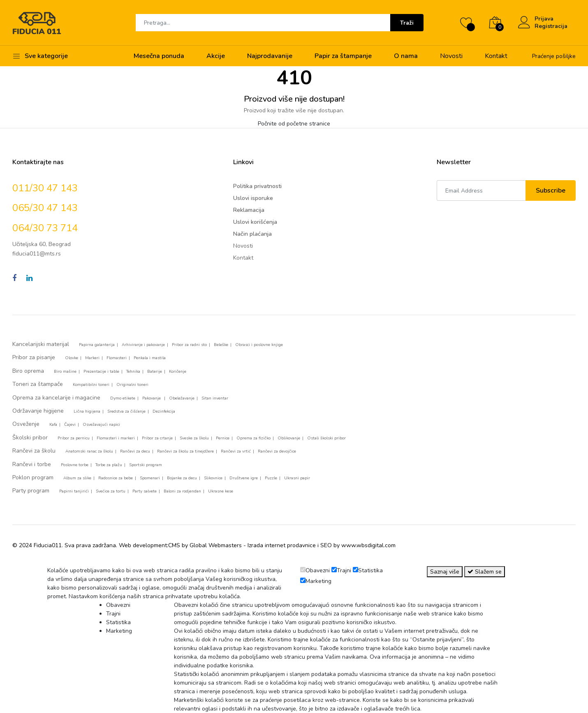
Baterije (155, 372)
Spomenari (150, 478)
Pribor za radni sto (189, 345)
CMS (174, 545)
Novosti (451, 56)
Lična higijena (87, 411)
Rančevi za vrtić (236, 451)
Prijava (544, 19)
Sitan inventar (215, 398)
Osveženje (26, 424)
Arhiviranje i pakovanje (143, 345)
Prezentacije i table (101, 372)
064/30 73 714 (45, 228)
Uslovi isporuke (253, 198)
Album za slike (77, 478)
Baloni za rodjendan (182, 491)
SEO (326, 545)
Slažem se (485, 572)
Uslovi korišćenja (255, 222)
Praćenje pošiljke (554, 56)
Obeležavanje (182, 398)
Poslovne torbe (75, 465)
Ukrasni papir (297, 478)
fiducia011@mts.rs (37, 254)
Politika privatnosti (257, 186)
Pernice (223, 438)
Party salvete (145, 491)
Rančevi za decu (135, 451)
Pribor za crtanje (157, 438)
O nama (406, 56)
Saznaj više (445, 572)
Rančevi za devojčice (277, 451)
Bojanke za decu (182, 478)
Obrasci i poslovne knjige (259, 345)
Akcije (216, 56)
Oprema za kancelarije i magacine (56, 398)
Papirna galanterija (97, 345)
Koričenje (178, 372)
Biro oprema (28, 371)
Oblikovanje (289, 438)
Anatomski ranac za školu (89, 451)
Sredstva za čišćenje (126, 411)
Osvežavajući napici (101, 425)
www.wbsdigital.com (368, 545)
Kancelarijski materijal (41, 344)
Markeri (92, 358)
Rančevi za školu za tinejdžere (185, 451)
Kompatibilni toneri (91, 385)
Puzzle (271, 478)
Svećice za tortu (111, 491)
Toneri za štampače (38, 384)
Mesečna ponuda (159, 56)
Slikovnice (213, 478)
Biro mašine (65, 372)
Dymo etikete (123, 398)
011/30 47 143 (45, 188)
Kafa (53, 425)
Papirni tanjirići (74, 491)
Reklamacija (249, 210)
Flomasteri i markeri (116, 438)
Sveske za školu (194, 438)
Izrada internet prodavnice (282, 545)
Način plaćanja (252, 234)
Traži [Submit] (407, 23)
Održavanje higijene (38, 411)
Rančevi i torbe (32, 464)
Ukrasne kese (221, 491)
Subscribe (551, 190)
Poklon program (33, 477)
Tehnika (133, 372)
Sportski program (146, 465)
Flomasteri (117, 358)
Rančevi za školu (34, 451)
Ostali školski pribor (326, 438)
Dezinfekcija (164, 411)
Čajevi (70, 425)
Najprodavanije (270, 56)
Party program (31, 491)
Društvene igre (244, 478)
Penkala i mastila (150, 358)
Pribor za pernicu (74, 438)
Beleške (221, 345)
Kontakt (496, 56)
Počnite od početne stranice (294, 124)
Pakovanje (152, 398)
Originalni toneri (132, 385)
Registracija (551, 26)
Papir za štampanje (343, 56)
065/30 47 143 (45, 208)
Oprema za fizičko (253, 438)
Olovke (72, 358)
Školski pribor (30, 438)
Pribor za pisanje (34, 357)
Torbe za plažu (109, 465)
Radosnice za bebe (116, 478)
